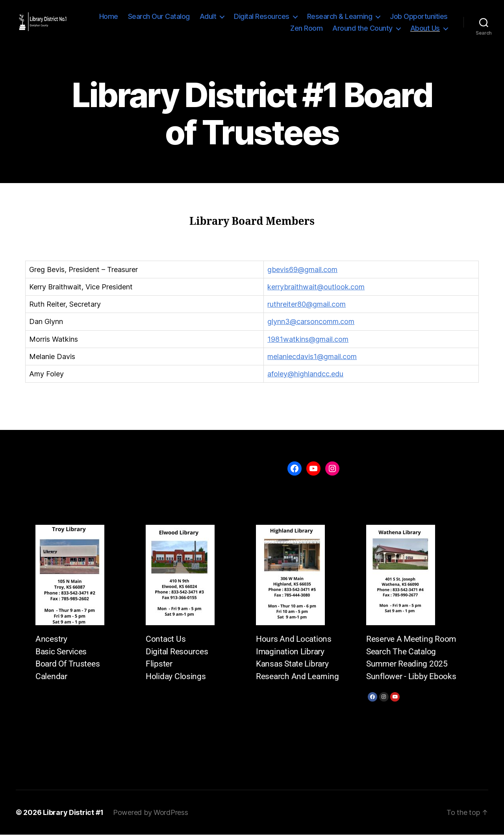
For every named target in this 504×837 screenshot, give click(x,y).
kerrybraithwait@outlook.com (316, 289)
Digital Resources (262, 18)
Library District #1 (73, 815)
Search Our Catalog (159, 18)
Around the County (362, 29)
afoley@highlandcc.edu (305, 376)
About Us (425, 29)
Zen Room (306, 29)
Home (109, 18)
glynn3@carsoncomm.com (311, 324)
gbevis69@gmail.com (302, 272)
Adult (208, 18)
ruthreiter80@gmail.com (307, 306)
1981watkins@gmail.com (308, 342)
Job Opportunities (419, 18)
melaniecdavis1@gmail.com (312, 359)
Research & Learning (340, 18)
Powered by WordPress (151, 815)
